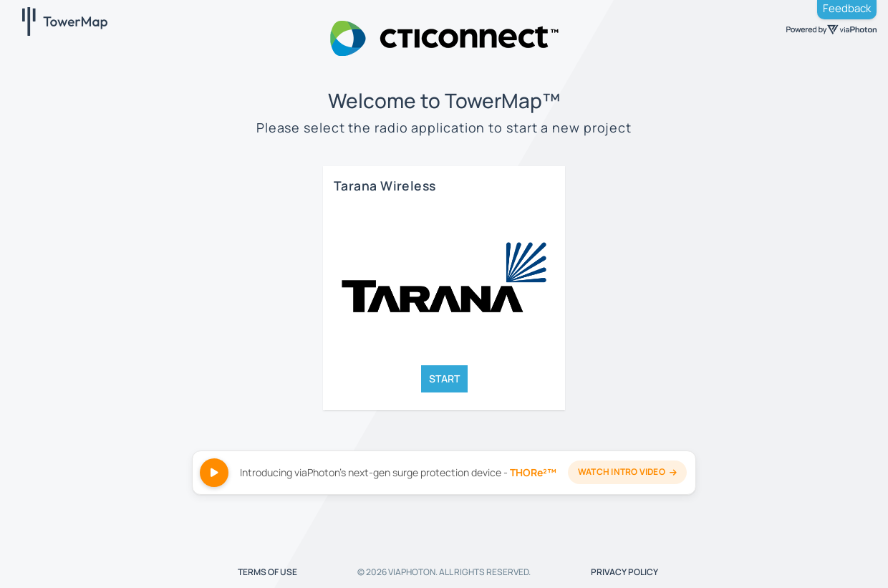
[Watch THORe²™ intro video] (444, 473)
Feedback (847, 8)
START (444, 379)
